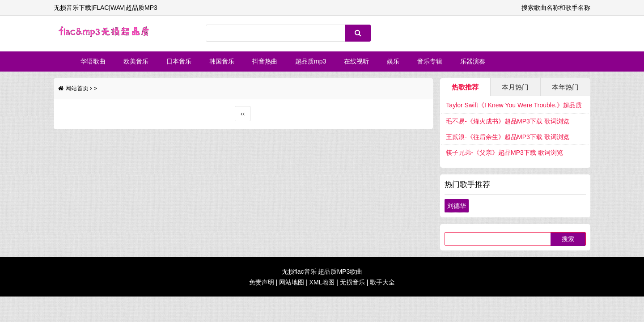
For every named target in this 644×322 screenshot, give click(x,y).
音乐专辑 (430, 61)
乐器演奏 (473, 61)
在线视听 (356, 61)
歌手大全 (382, 282)
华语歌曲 (93, 61)
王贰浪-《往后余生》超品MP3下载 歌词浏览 (507, 137)
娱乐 (393, 61)
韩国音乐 (222, 61)
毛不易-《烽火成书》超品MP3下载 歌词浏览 (507, 121)
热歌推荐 (465, 87)
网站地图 (292, 282)
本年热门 (565, 87)
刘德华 (457, 206)
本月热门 (515, 87)
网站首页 (77, 88)
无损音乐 (352, 282)
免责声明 (262, 282)
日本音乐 (179, 61)
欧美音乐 (136, 61)
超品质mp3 (311, 61)
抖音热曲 (265, 61)
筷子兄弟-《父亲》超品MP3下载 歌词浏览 (504, 153)
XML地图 (322, 282)
